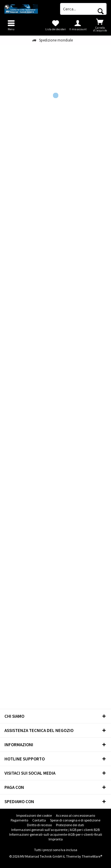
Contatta (39, 820)
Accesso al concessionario (75, 815)
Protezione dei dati (70, 825)
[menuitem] (100, 25)
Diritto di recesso (39, 825)
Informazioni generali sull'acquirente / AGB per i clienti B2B (55, 830)
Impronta (56, 839)
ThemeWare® (92, 856)
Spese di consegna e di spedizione (75, 820)
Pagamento (19, 820)
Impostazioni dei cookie (34, 815)
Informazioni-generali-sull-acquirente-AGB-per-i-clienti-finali (56, 834)
